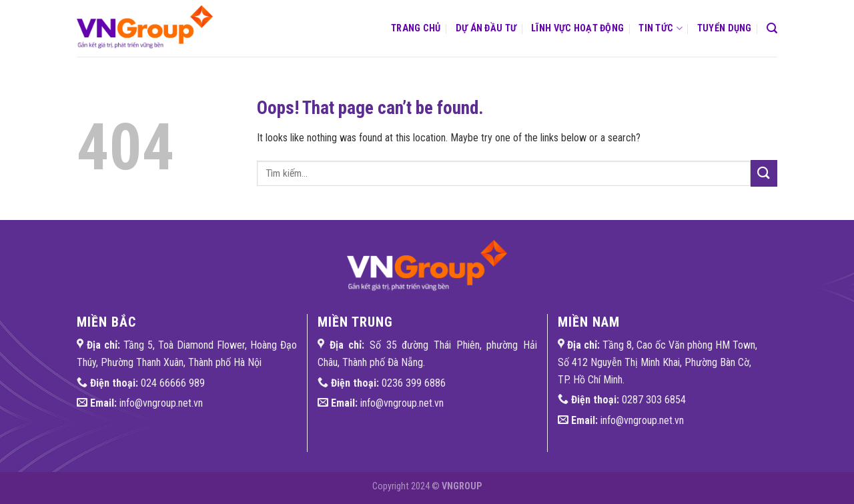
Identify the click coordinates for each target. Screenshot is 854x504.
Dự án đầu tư (486, 28)
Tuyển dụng (725, 28)
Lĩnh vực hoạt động (577, 28)
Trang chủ (416, 28)
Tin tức (661, 28)
